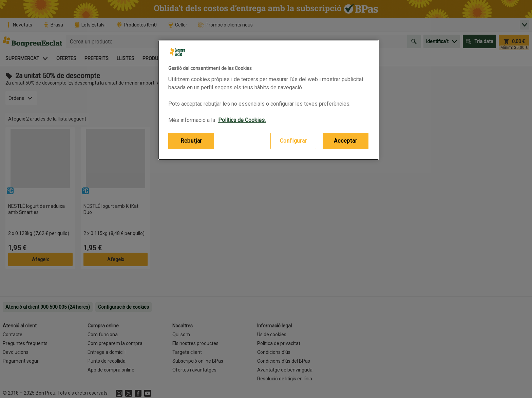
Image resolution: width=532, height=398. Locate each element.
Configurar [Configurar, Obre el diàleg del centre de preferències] (293, 141)
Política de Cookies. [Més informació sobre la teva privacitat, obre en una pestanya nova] (242, 120)
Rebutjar (191, 141)
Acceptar (345, 141)
